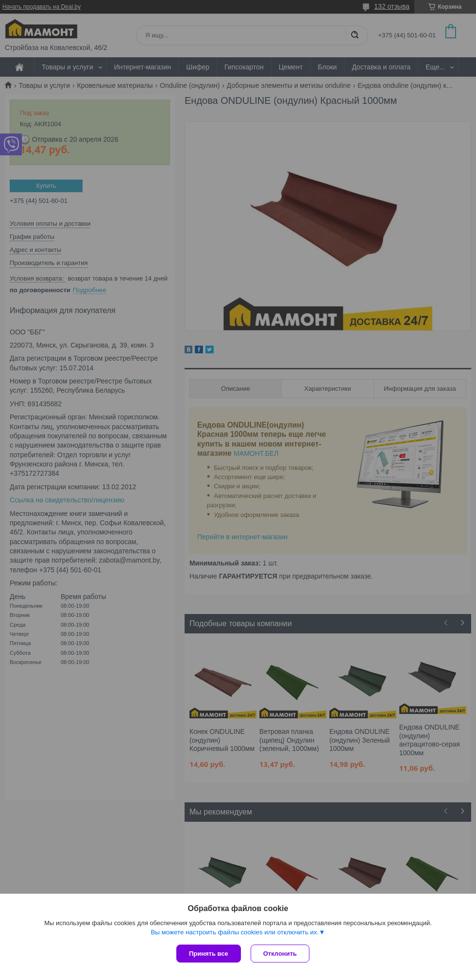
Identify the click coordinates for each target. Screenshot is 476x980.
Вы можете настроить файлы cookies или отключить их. (235, 932)
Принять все (209, 954)
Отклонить (280, 954)
